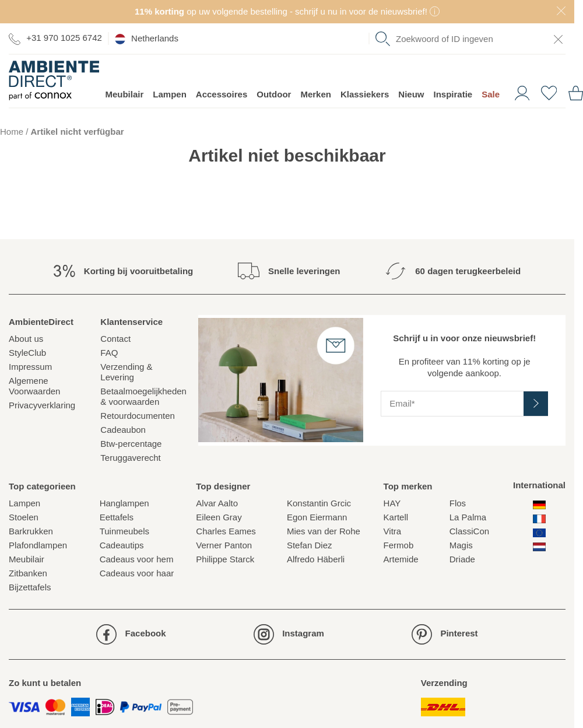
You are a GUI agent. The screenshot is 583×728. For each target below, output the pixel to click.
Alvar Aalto (217, 503)
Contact (115, 339)
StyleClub (27, 353)
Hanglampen (124, 503)
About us (26, 339)
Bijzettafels (30, 587)
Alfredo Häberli (316, 559)
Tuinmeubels (124, 531)
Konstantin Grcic (319, 503)
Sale (491, 94)
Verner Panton (224, 545)
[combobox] (470, 38)
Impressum (30, 367)
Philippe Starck (225, 559)
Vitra (393, 531)
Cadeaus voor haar (137, 573)
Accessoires (222, 94)
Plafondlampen (38, 545)
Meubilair (124, 94)
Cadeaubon (123, 430)
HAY (392, 503)
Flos (458, 503)
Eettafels (117, 517)
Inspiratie (453, 94)
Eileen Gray (219, 517)
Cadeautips (122, 545)
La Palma (468, 517)
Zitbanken (28, 573)
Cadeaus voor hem (137, 559)
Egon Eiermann (317, 517)
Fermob (399, 545)
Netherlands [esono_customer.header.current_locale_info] (147, 39)
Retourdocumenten (138, 416)
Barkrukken (31, 531)
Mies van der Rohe (324, 531)
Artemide (401, 559)
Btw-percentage (131, 444)
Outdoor (274, 94)
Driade (462, 559)
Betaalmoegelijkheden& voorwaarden (143, 396)
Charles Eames (226, 531)
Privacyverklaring (42, 405)
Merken (316, 94)
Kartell (396, 517)
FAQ (109, 353)
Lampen (170, 94)
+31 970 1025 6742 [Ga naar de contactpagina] (55, 38)
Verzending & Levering (126, 372)
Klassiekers (365, 94)
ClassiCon (469, 531)
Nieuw (411, 94)
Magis (461, 545)
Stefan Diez (310, 545)
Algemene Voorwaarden (34, 386)
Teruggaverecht (130, 458)
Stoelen (24, 517)
